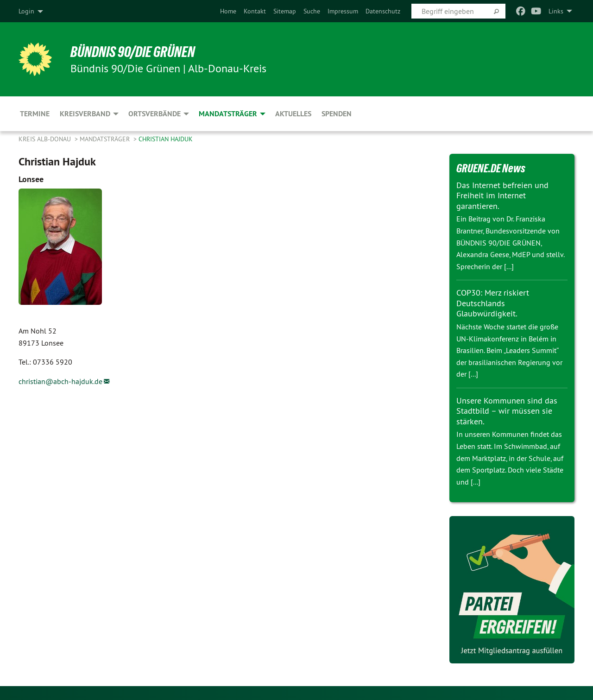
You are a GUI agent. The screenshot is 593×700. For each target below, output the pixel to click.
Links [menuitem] (556, 11)
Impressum (343, 11)
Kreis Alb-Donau (46, 139)
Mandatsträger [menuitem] (228, 114)
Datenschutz (383, 11)
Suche (312, 11)
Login (26, 11)
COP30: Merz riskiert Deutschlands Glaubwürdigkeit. (493, 303)
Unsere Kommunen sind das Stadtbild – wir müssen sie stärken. (507, 411)
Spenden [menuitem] (337, 114)
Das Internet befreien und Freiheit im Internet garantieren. (502, 195)
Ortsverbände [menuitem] (155, 114)
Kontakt (255, 11)
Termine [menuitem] (35, 114)
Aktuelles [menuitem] (293, 114)
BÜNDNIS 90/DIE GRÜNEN (133, 52)
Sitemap (285, 11)
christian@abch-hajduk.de (60, 381)
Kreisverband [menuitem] (85, 114)
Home (228, 11)
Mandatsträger (106, 139)
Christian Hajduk (166, 139)
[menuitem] (228, 11)
